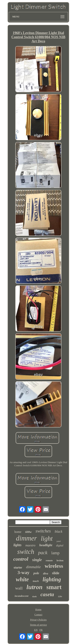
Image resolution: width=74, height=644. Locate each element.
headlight (46, 545)
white (22, 579)
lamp (55, 553)
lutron (34, 587)
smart (54, 587)
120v (60, 596)
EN (36, 630)
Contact (38, 615)
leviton (60, 561)
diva (46, 573)
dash (34, 596)
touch (36, 581)
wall (19, 588)
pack (43, 553)
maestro (30, 545)
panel (59, 541)
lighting (52, 579)
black (59, 532)
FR (41, 630)
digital (60, 546)
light (47, 539)
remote (49, 561)
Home (38, 609)
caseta (47, 594)
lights (18, 545)
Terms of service (38, 625)
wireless (54, 566)
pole (36, 573)
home (18, 532)
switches (43, 531)
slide (56, 573)
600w (28, 532)
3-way (23, 572)
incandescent (22, 596)
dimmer (26, 538)
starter (18, 568)
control (21, 559)
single (37, 560)
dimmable (33, 567)
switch (26, 552)
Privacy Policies (38, 620)
